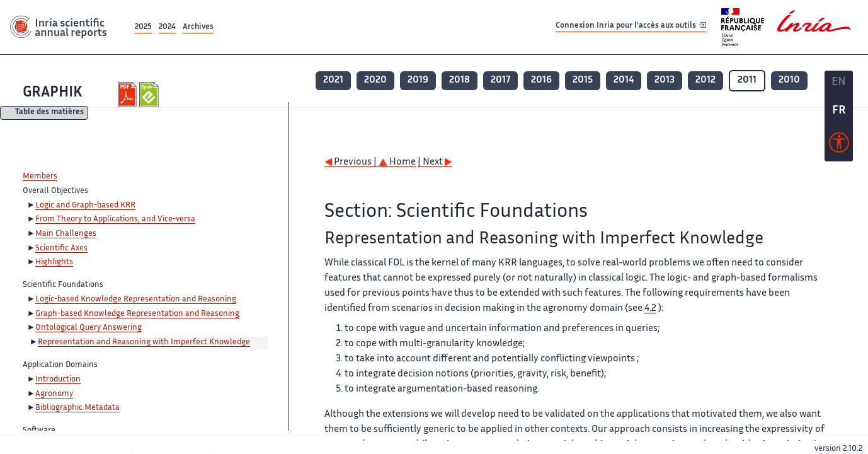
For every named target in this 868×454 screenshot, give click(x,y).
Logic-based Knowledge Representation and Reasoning (136, 300)
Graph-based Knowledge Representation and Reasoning (137, 314)
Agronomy (54, 394)
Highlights (54, 262)
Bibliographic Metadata (77, 408)
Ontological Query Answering (89, 328)
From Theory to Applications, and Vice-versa (115, 219)
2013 (665, 80)
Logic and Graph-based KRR (85, 206)
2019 (418, 80)
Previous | (351, 162)
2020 (375, 80)
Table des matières (49, 113)
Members (40, 177)
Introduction (58, 380)
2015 (583, 80)
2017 (500, 80)
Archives (198, 27)
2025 (143, 27)
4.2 (650, 309)
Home (397, 162)
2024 (167, 27)
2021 (333, 80)
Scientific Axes (61, 248)
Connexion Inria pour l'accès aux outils (631, 27)
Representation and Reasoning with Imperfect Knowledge (144, 342)
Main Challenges (66, 234)
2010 (789, 80)
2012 (705, 80)
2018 (460, 80)
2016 (541, 80)
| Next (435, 162)
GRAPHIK (53, 93)
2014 (624, 80)
